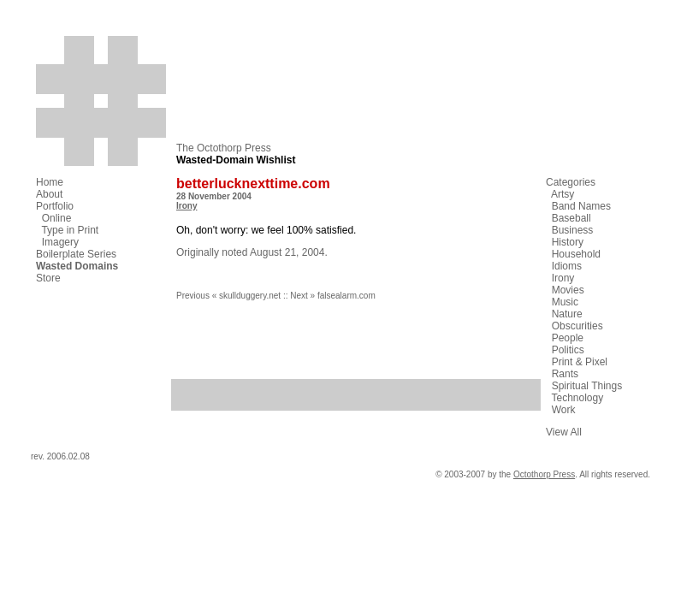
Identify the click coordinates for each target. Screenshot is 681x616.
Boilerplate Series (76, 254)
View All (564, 432)
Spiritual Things (587, 386)
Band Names (581, 206)
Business (573, 230)
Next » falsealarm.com (332, 296)
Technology (577, 398)
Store (48, 278)
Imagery (60, 242)
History (568, 242)
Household (576, 254)
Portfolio (55, 206)
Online (57, 218)
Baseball (571, 218)
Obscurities (577, 326)
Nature (567, 314)
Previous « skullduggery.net (228, 296)
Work (564, 410)
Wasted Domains (77, 266)
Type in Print (70, 230)
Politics (568, 350)
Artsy (563, 194)
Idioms (567, 266)
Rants (565, 374)
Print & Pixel (580, 362)
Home (50, 182)
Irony (187, 206)
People (568, 338)
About (49, 194)
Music (565, 302)
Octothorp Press (544, 474)
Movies (568, 290)
